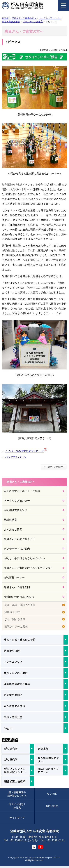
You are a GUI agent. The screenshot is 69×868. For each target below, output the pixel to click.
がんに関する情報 (15, 619)
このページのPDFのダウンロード (24, 451)
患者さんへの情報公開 (17, 587)
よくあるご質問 (13, 530)
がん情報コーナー (14, 577)
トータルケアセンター (50, 18)
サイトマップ (17, 818)
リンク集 (52, 794)
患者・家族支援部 (11, 22)
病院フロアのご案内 (16, 626)
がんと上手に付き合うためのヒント (25, 558)
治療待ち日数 (12, 612)
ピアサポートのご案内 (17, 549)
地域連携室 (10, 520)
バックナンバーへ (16, 457)
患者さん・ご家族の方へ (24, 18)
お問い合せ (52, 806)
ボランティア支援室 (33, 22)
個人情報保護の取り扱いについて (17, 794)
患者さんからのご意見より (20, 539)
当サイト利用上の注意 (17, 806)
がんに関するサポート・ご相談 (22, 491)
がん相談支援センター (17, 510)
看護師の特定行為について (20, 597)
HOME (5, 18)
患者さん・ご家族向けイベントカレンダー (29, 568)
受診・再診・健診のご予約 (20, 605)
